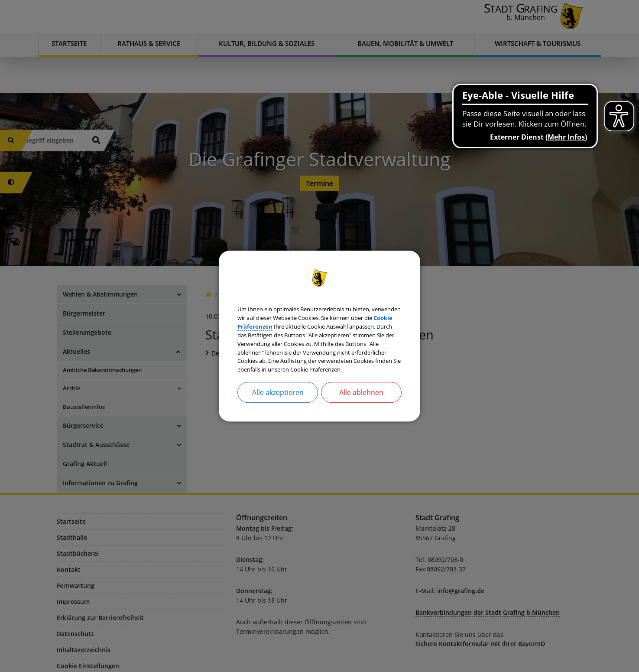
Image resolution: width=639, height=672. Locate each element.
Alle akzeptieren (278, 410)
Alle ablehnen (361, 410)
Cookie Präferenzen (367, 314)
